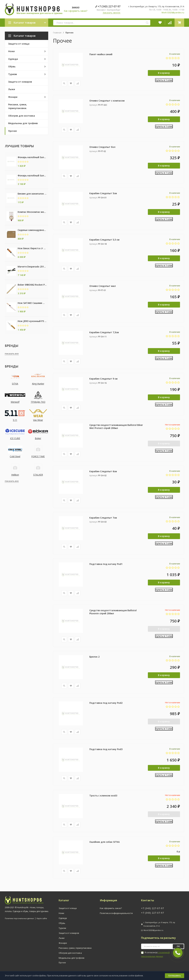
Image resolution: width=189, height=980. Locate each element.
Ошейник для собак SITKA (104, 842)
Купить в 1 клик (164, 80)
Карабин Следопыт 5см (103, 193)
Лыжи (62, 938)
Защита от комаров (69, 933)
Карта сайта (42, 919)
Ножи (61, 913)
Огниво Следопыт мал (103, 286)
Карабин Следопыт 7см (103, 518)
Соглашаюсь (175, 976)
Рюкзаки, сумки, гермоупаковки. (75, 948)
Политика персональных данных (19, 919)
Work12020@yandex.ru (173, 13)
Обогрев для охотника (70, 953)
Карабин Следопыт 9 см (103, 379)
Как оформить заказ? (76, 11)
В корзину (164, 73)
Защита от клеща (68, 908)
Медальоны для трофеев (72, 958)
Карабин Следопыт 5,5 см (104, 240)
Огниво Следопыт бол (102, 147)
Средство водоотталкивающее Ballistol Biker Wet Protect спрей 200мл (116, 427)
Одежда (63, 918)
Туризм (62, 928)
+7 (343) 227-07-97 (108, 6)
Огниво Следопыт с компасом (107, 101)
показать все (12, 354)
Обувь (62, 923)
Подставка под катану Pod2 (106, 703)
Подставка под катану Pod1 (106, 564)
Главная (57, 33)
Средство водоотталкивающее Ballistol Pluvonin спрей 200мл (113, 612)
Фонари (63, 943)
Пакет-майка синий (101, 54)
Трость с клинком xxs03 (103, 796)
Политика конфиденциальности (116, 913)
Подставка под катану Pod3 (106, 749)
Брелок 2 (94, 657)
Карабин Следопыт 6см (103, 471)
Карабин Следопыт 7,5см (104, 332)
